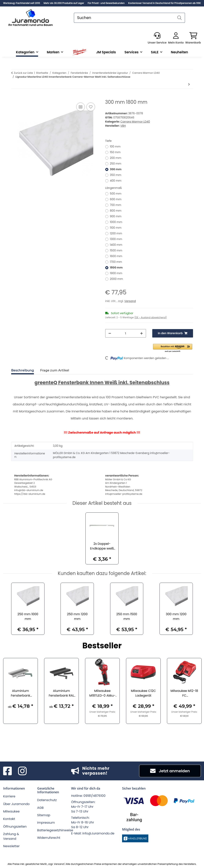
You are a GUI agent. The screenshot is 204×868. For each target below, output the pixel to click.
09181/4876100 (94, 796)
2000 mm (117, 279)
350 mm (116, 175)
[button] (157, 38)
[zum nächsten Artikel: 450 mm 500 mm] (189, 84)
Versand (130, 301)
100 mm (115, 146)
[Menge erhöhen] (141, 333)
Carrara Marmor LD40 (135, 122)
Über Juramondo (16, 804)
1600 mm (116, 256)
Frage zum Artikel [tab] (55, 370)
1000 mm (116, 222)
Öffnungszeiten (15, 827)
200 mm (116, 158)
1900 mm (116, 273)
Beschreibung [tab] (23, 370)
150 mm (115, 152)
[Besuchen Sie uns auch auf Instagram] (22, 771)
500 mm (116, 194)
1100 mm (116, 228)
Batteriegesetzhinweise (55, 830)
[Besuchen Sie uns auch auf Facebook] (7, 771)
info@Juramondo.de (98, 833)
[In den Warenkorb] (14, 97)
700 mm (116, 205)
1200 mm (116, 233)
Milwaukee (11, 811)
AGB (40, 808)
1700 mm (116, 262)
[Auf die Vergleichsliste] (81, 107)
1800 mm (116, 267)
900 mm (116, 216)
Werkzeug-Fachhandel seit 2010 (22, 3)
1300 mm (116, 239)
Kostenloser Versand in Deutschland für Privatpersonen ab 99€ (165, 3)
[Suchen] (124, 18)
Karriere (9, 796)
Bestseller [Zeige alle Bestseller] (102, 646)
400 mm (116, 181)
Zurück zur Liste (24, 73)
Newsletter (11, 846)
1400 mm (116, 245)
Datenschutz (47, 800)
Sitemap (44, 815)
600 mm (116, 199)
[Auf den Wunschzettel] (91, 107)
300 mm (116, 169)
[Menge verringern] (110, 333)
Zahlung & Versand (11, 836)
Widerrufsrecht (49, 838)
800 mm (116, 211)
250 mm (116, 164)
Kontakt (9, 819)
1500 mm (116, 250)
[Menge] (126, 333)
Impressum (46, 823)
